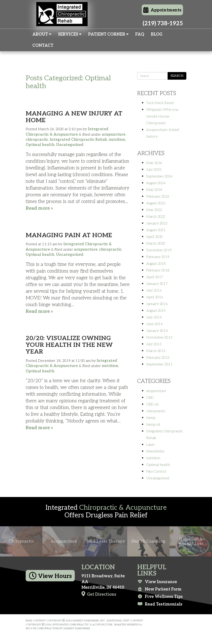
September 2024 (159, 176)
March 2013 (156, 351)
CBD (150, 398)
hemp (151, 418)
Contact (43, 46)
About (42, 34)
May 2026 (154, 163)
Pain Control (156, 471)
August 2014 (156, 311)
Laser (150, 445)
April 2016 (155, 297)
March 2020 (156, 243)
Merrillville (155, 451)
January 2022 (157, 223)
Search (177, 76)
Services (70, 34)
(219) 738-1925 (163, 23)
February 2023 (158, 196)
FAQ (140, 34)
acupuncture (114, 134)
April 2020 (154, 237)
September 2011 (159, 364)
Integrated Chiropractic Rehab (78, 140)
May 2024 (154, 190)
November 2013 (159, 337)
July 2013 (154, 344)
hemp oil (153, 424)
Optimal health (40, 145)
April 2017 (155, 277)
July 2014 (154, 317)
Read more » (39, 208)
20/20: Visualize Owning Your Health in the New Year (69, 345)
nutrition (117, 140)
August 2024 (156, 183)
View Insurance (157, 582)
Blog (157, 34)
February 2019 (158, 257)
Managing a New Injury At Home (74, 117)
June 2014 (154, 324)
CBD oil (152, 404)
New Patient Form (159, 589)
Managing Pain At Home (69, 235)
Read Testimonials (160, 604)
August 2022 (156, 203)
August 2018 (156, 264)
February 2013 (158, 358)
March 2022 (156, 217)
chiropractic (37, 140)
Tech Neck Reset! (160, 103)
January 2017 (157, 284)
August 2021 (156, 230)
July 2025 (154, 170)
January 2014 (157, 331)
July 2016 (154, 290)
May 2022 (154, 210)
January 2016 (157, 304)
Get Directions (99, 594)
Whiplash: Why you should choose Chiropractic (162, 116)
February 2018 (158, 270)
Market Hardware (77, 628)
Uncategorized (70, 145)
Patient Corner (108, 34)
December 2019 (159, 250)
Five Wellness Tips (160, 597)
